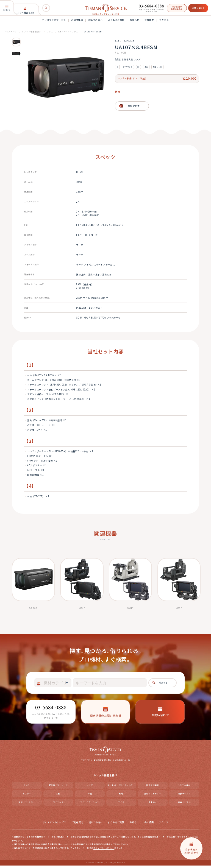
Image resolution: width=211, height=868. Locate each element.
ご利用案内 (77, 20)
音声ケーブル (184, 804)
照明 (121, 796)
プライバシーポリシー (104, 850)
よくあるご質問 (116, 20)
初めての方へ (96, 20)
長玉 (146, 67)
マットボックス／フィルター (121, 787)
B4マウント (128, 67)
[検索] (46, 8)
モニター (27, 796)
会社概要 (149, 20)
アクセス (164, 20)
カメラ (27, 787)
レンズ (50, 32)
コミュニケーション (90, 804)
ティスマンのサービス (54, 20)
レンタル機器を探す (25, 11)
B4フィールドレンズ (68, 32)
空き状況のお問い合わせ (177, 8)
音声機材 (153, 804)
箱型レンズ (158, 67)
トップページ (10, 32)
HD (138, 67)
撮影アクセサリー (153, 796)
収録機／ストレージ (58, 787)
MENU (7, 8)
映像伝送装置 (153, 787)
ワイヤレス (58, 804)
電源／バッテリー (27, 804)
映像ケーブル (184, 796)
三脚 (58, 796)
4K (117, 67)
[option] (16, 42)
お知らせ (134, 20)
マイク (121, 804)
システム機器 (184, 787)
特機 (90, 796)
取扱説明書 (134, 106)
